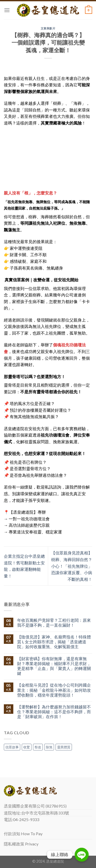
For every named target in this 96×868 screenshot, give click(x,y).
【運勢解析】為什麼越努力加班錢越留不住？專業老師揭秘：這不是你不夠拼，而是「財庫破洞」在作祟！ (54, 712)
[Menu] (7, 10)
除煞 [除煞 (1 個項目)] (49, 747)
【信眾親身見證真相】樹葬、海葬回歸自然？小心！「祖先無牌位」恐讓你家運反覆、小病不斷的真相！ (72, 566)
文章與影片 (48, 28)
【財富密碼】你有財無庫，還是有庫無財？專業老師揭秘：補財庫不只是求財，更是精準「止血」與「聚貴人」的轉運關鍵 (54, 666)
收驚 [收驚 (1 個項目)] (27, 747)
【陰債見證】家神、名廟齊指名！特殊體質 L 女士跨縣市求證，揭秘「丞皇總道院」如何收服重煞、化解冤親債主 (54, 642)
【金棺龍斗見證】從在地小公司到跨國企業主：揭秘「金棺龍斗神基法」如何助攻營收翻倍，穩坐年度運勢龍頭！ (54, 690)
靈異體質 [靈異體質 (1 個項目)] (64, 747)
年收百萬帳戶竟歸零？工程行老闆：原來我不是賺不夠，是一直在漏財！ (54, 623)
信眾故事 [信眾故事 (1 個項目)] (12, 747)
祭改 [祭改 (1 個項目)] (38, 747)
